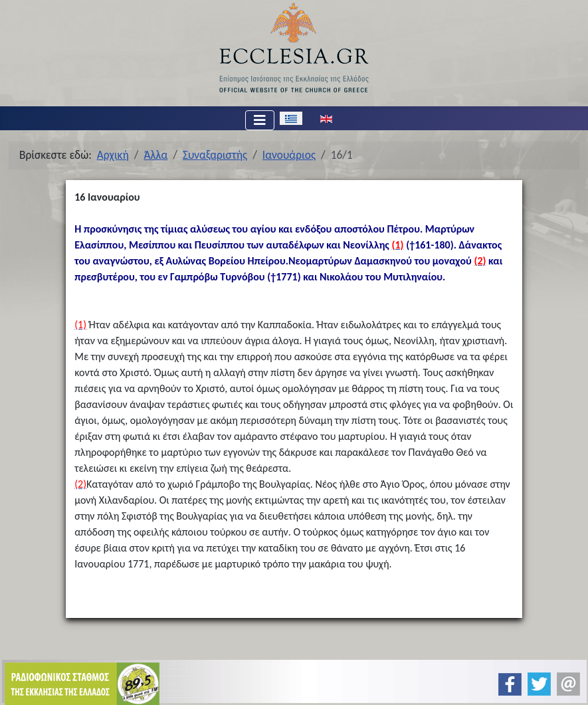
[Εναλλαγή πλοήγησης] (260, 120)
